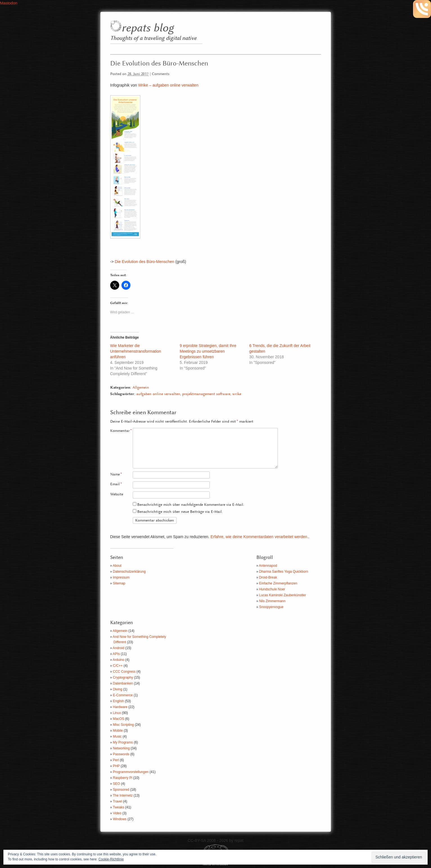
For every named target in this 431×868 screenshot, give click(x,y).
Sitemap (119, 583)
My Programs (123, 742)
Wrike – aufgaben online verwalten (168, 85)
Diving (118, 689)
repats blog (147, 28)
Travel (117, 801)
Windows (120, 819)
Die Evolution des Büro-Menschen (145, 262)
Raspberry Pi (123, 778)
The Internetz (123, 796)
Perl (116, 760)
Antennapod (268, 566)
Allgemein (141, 388)
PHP (116, 766)
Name (116, 474)
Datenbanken (123, 683)
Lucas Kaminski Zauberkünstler (283, 595)
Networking (121, 748)
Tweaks (119, 807)
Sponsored (121, 790)
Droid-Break (268, 577)
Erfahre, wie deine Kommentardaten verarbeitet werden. (259, 537)
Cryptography (123, 677)
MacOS (119, 719)
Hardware (120, 707)
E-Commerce (123, 695)
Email (116, 484)
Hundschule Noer (272, 589)
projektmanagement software (206, 394)
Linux (117, 713)
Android (119, 648)
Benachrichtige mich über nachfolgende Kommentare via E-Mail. (191, 505)
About (117, 566)
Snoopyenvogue (271, 607)
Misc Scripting (124, 725)
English (119, 701)
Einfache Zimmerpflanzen (278, 583)
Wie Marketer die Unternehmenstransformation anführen (136, 351)
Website (117, 494)
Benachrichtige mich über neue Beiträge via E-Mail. (180, 512)
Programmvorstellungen (131, 772)
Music (117, 736)
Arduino (119, 660)
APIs (116, 654)
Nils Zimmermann (272, 601)
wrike (237, 394)
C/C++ (118, 666)
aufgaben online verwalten (158, 394)
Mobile (118, 731)
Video (117, 813)
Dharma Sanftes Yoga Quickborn (284, 572)
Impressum (121, 577)
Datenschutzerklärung (129, 572)
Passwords (121, 754)
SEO (117, 784)
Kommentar (121, 431)
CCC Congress (124, 672)
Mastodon (9, 3)
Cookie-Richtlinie (111, 859)
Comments (161, 74)
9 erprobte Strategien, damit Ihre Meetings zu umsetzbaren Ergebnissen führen (208, 351)
